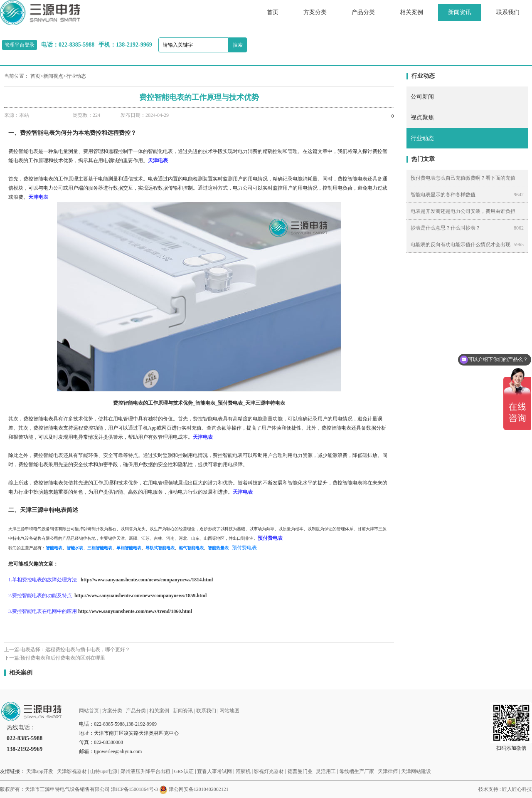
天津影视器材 (72, 771)
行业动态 (76, 76)
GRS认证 (184, 771)
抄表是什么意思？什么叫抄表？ (446, 228)
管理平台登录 (20, 45)
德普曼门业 (300, 771)
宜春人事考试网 (214, 771)
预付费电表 (244, 548)
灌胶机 (243, 771)
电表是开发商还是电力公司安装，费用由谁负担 (463, 211)
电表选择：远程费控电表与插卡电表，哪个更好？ (75, 650)
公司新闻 (422, 97)
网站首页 (89, 711)
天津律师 (388, 771)
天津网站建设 (416, 771)
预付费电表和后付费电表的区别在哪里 (63, 658)
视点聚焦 (422, 117)
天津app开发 (40, 771)
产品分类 (363, 12)
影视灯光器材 (269, 771)
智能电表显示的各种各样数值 (443, 195)
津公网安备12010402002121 (199, 789)
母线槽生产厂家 (357, 771)
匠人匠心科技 (517, 789)
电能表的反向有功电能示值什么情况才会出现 (461, 245)
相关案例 (411, 12)
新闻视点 (53, 76)
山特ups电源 (104, 771)
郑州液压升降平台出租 (145, 771)
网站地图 (229, 711)
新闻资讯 (460, 12)
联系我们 (508, 12)
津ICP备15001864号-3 (134, 789)
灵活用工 (326, 771)
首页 (273, 12)
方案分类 (315, 12)
